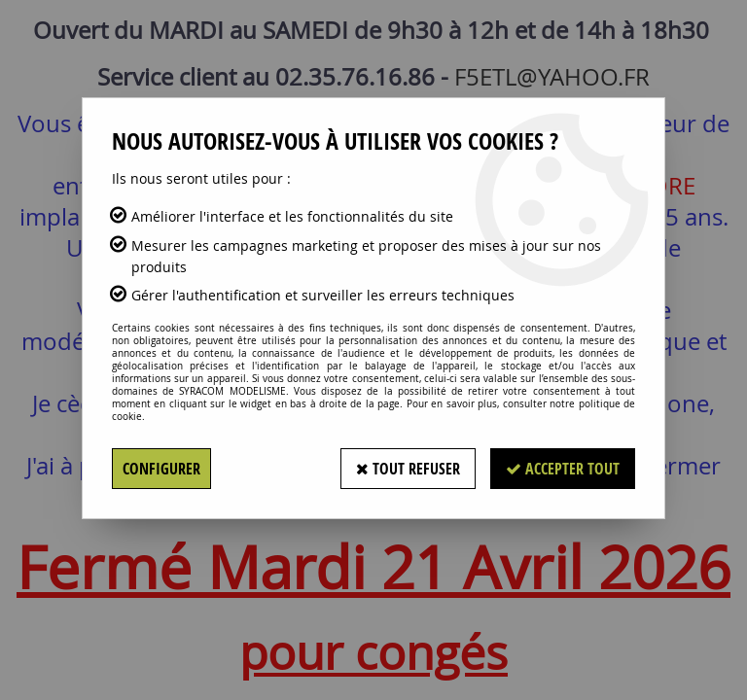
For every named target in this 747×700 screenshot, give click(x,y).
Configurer (161, 469)
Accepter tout (563, 469)
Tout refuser (408, 469)
